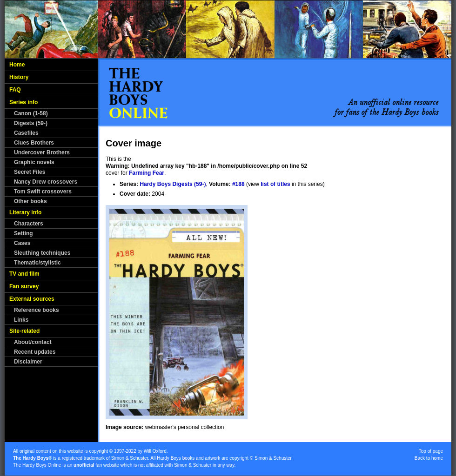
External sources (32, 299)
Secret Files (30, 172)
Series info (23, 102)
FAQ (15, 90)
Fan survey (24, 286)
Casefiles (26, 133)
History (19, 77)
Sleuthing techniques (42, 253)
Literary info (25, 212)
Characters (29, 224)
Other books (30, 201)
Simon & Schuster (130, 458)
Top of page (431, 451)
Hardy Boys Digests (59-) (173, 184)
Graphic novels (34, 162)
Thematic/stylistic (37, 263)
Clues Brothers (34, 143)
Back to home (429, 458)
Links (21, 320)
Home (17, 65)
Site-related (24, 331)
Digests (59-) (31, 123)
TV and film (24, 274)
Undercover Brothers (42, 152)
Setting (23, 233)
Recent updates (35, 352)
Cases (22, 243)
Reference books (37, 310)
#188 (238, 184)
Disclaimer (28, 362)
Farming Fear (147, 173)
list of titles (275, 184)
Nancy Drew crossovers (46, 182)
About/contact (33, 342)
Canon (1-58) (31, 113)
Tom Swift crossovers (43, 192)
